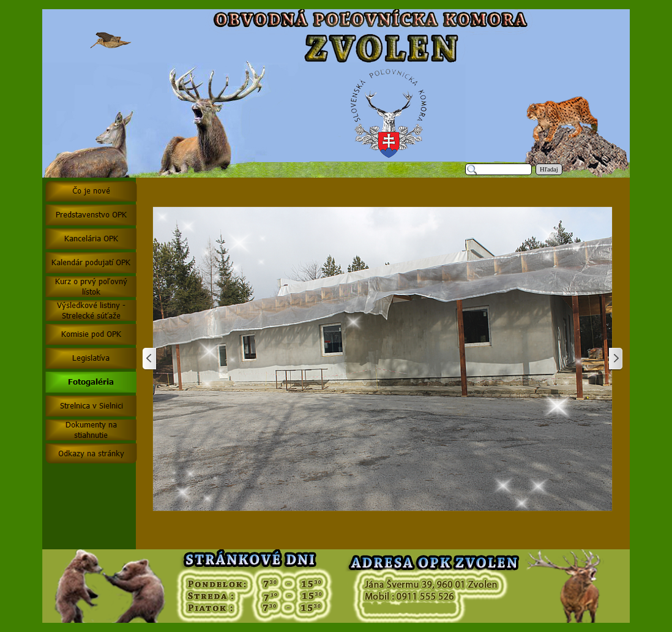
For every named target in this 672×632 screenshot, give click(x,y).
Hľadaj (549, 169)
